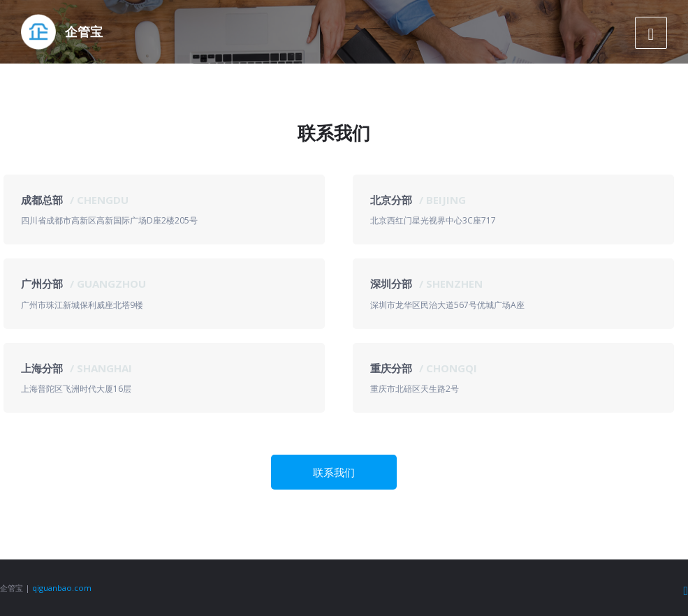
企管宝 (84, 31)
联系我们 (334, 472)
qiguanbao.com (62, 588)
